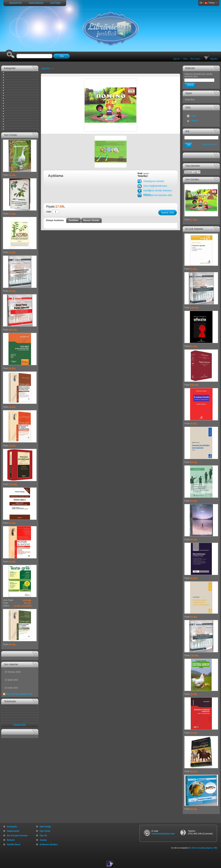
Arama (43, 840)
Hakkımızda (36, 3)
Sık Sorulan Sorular (17, 835)
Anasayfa (15, 3)
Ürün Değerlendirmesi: (155, 186)
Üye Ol (176, 59)
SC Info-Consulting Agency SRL (203, 848)
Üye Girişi (45, 831)
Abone (9, 694)
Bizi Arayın (196, 59)
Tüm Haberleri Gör (23, 694)
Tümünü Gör (20, 725)
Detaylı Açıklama (55, 220)
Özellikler (74, 220)
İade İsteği (45, 826)
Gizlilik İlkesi (14, 844)
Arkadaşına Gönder (154, 181)
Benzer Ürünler (91, 220)
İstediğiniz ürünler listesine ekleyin (157, 191)
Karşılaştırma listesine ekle (158, 195)
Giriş (185, 59)
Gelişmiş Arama (209, 144)
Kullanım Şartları (49, 844)
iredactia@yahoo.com (163, 834)
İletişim (55, 3)
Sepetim (211, 59)
